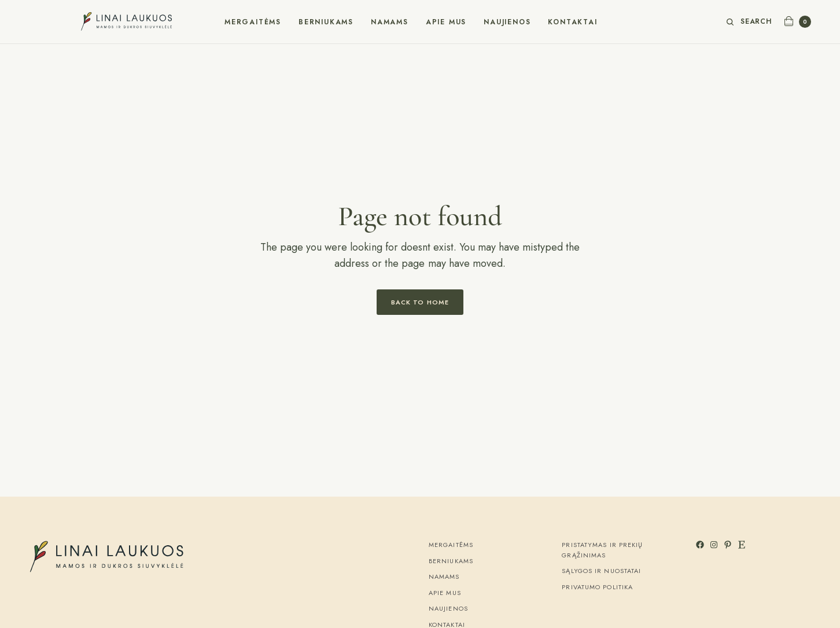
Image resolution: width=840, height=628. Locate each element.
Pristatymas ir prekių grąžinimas (602, 550)
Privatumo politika (597, 587)
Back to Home (420, 302)
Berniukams (326, 22)
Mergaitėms (253, 22)
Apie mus (446, 22)
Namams (390, 22)
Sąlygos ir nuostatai (601, 571)
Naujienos (507, 22)
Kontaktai (572, 22)
